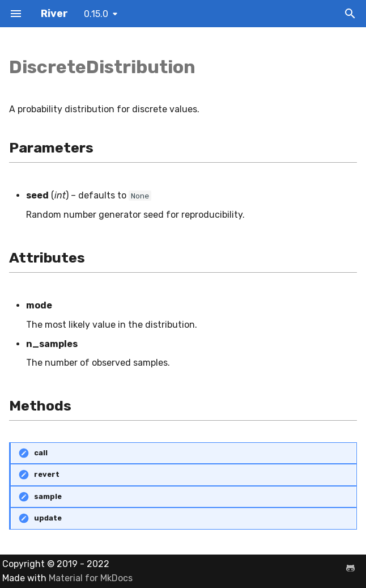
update (48, 518)
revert (47, 474)
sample (48, 496)
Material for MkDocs (91, 578)
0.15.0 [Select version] (96, 14)
